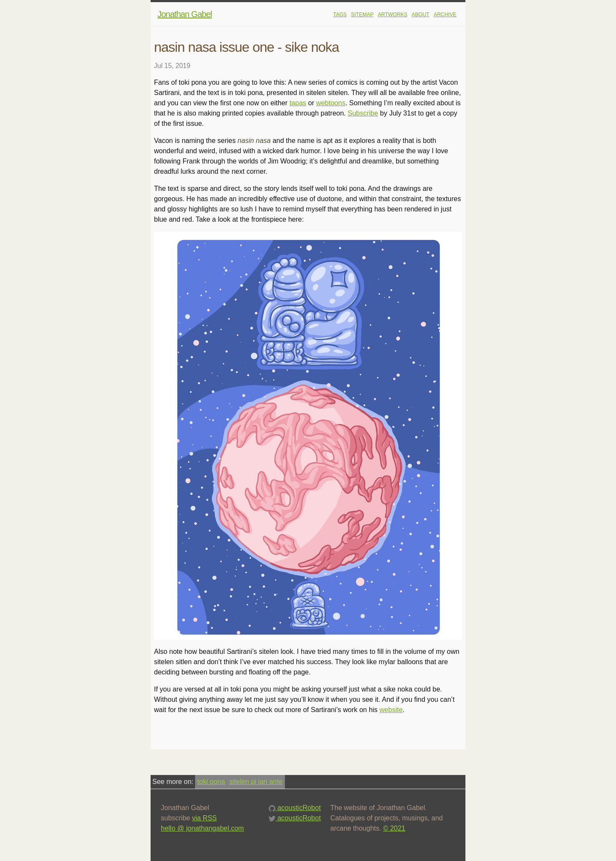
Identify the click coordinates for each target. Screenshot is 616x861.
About (420, 15)
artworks (392, 15)
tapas (298, 103)
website (391, 710)
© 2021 (394, 828)
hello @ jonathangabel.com (202, 828)
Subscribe (363, 113)
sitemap (363, 15)
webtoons (331, 103)
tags (340, 15)
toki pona (211, 782)
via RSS (204, 818)
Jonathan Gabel (185, 14)
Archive (445, 15)
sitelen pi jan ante (256, 782)
